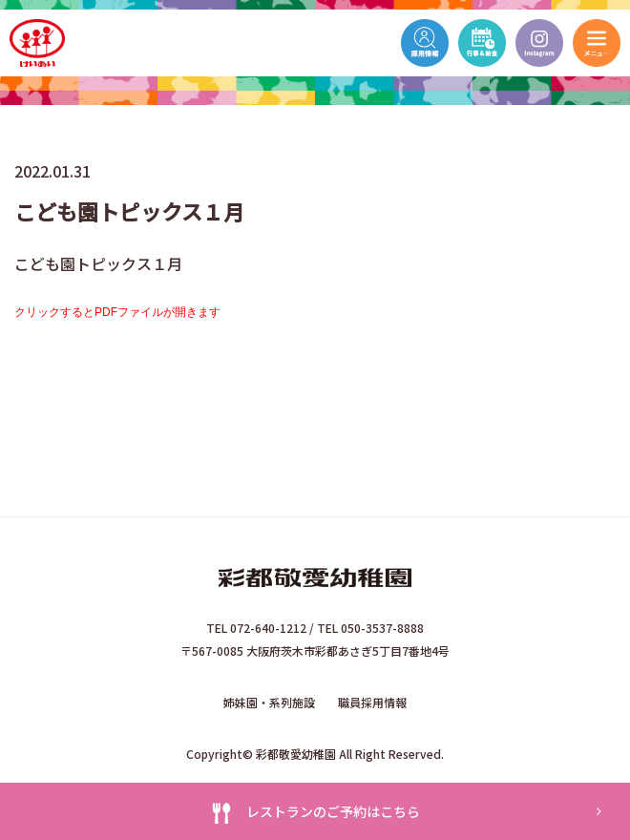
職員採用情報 (372, 702)
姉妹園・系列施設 (269, 702)
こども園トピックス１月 (98, 263)
